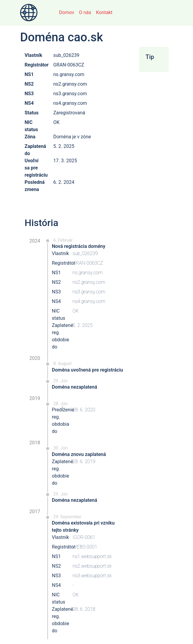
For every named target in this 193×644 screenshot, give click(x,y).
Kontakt (104, 12)
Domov (67, 12)
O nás (85, 12)
